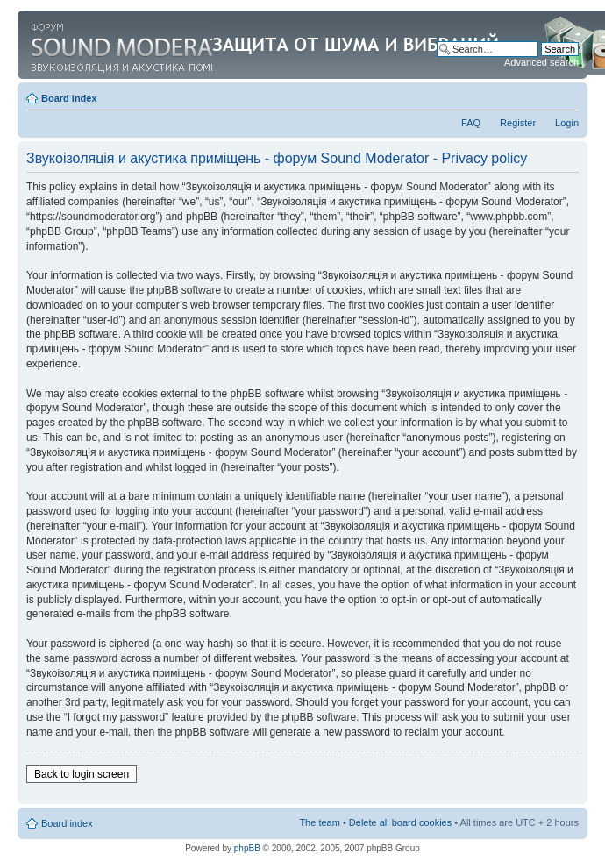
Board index (69, 98)
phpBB (247, 848)
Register (518, 123)
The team (319, 822)
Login (567, 123)
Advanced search (541, 62)
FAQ (471, 123)
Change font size (566, 95)
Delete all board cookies (400, 822)
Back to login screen (82, 774)
